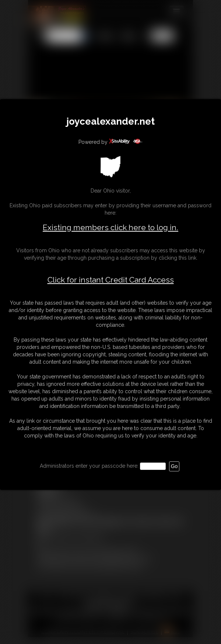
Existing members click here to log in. (110, 227)
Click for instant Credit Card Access (111, 280)
